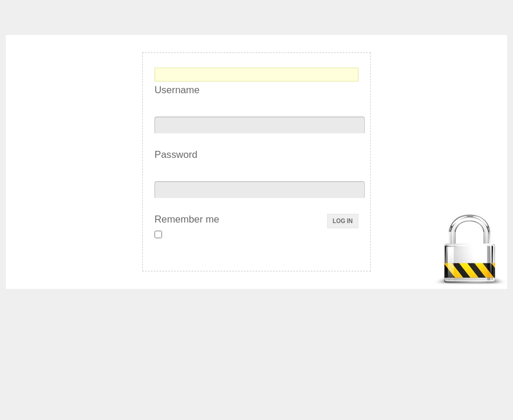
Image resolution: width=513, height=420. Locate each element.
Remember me (187, 219)
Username (177, 90)
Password (176, 155)
